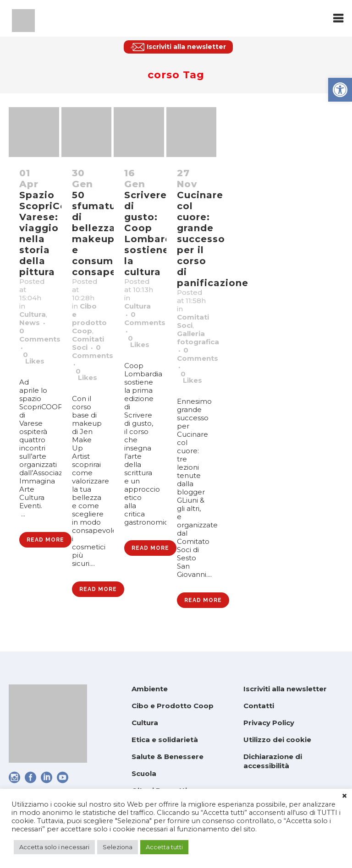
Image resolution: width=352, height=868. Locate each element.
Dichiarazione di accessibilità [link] (273, 761)
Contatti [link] (259, 706)
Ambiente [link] (150, 689)
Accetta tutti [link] (164, 847)
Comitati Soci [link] (88, 343)
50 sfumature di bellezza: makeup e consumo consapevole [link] (105, 233)
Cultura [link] (33, 314)
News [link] (30, 323)
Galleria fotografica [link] (198, 338)
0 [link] (34, 358)
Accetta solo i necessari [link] (54, 847)
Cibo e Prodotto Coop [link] (173, 706)
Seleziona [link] (118, 847)
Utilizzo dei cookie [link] (277, 740)
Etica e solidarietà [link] (165, 740)
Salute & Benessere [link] (168, 757)
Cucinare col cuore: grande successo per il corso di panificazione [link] (213, 239)
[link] (340, 90)
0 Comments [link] (40, 335)
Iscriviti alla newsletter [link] (285, 689)
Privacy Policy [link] (269, 723)
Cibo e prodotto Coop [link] (89, 318)
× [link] (344, 796)
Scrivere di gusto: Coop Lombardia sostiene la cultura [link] (153, 233)
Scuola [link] (144, 773)
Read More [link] (45, 540)
